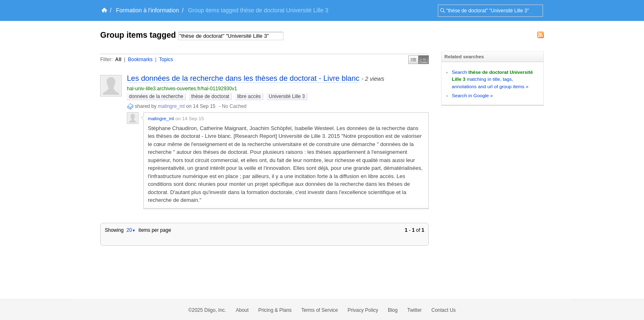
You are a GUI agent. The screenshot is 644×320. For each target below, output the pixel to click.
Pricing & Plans (275, 310)
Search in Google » (472, 95)
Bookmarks (140, 59)
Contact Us (443, 310)
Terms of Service (319, 310)
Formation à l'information (147, 10)
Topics (166, 59)
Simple (413, 60)
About (242, 310)
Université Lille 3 (287, 96)
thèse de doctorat (210, 96)
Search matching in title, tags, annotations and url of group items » (492, 79)
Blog (393, 310)
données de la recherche (156, 96)
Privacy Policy (363, 310)
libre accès (249, 96)
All (118, 59)
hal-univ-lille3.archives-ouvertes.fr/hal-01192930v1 (182, 89)
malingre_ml (172, 106)
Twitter (415, 310)
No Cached (234, 106)
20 (131, 230)
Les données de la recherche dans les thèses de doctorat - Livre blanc (243, 78)
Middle (424, 60)
